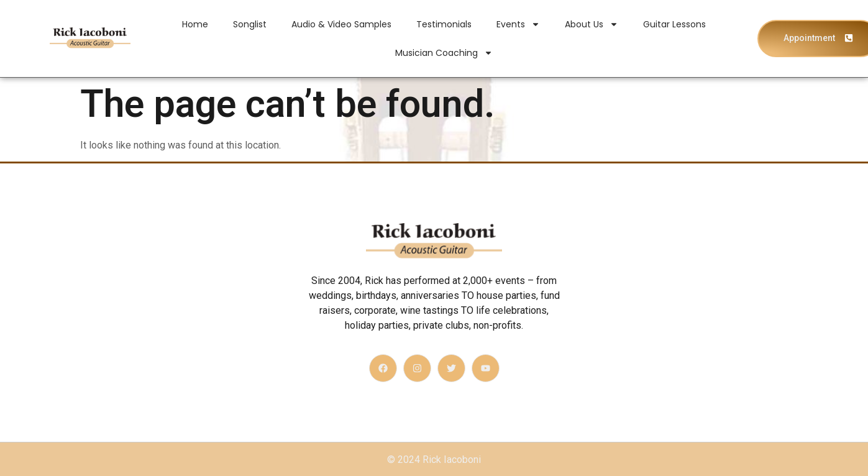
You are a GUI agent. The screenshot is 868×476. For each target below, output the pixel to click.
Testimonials (444, 24)
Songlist (250, 24)
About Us (592, 24)
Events (518, 24)
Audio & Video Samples (341, 24)
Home (195, 24)
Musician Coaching (444, 53)
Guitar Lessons (674, 24)
